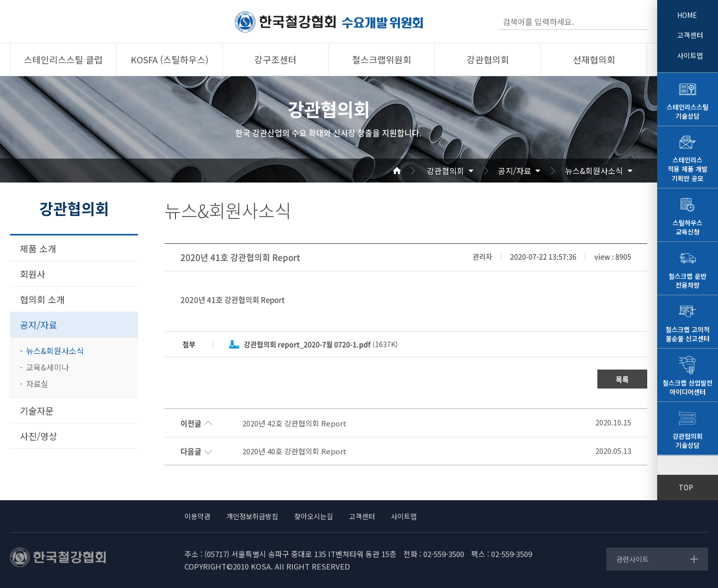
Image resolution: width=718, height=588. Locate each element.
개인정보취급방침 (252, 516)
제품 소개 (38, 248)
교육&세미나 (47, 367)
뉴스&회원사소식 (594, 171)
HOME (687, 15)
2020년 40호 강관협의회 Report (294, 451)
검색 (639, 21)
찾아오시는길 (314, 516)
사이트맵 (690, 55)
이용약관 (197, 516)
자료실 (37, 384)
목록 (622, 379)
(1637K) (321, 344)
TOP (686, 487)
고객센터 (690, 35)
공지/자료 (515, 171)
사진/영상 (39, 436)
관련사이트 (632, 559)
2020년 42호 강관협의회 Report (294, 423)
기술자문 (37, 410)
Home (409, 171)
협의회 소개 (42, 299)
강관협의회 (446, 171)
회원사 (33, 274)
